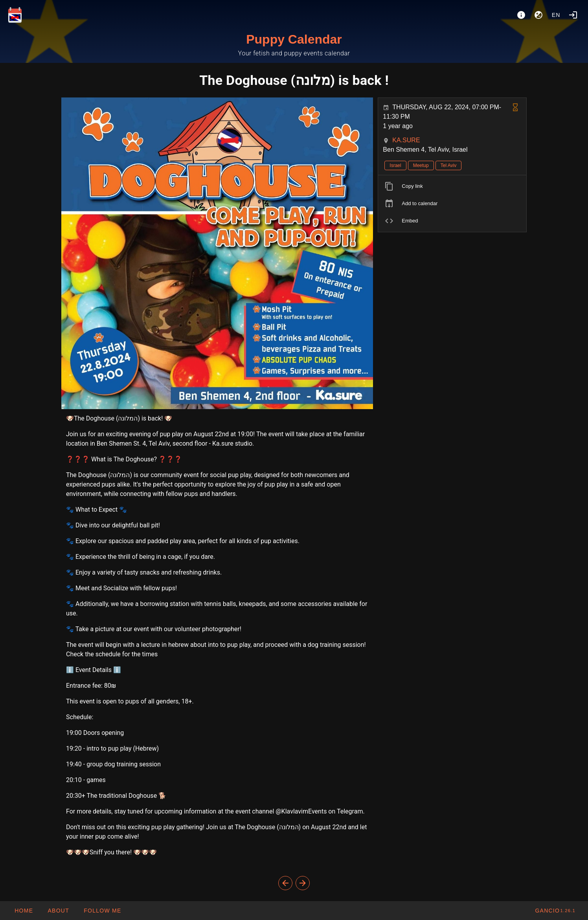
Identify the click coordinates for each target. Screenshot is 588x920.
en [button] (556, 15)
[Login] (573, 15)
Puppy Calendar (294, 39)
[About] (521, 15)
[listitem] (452, 186)
